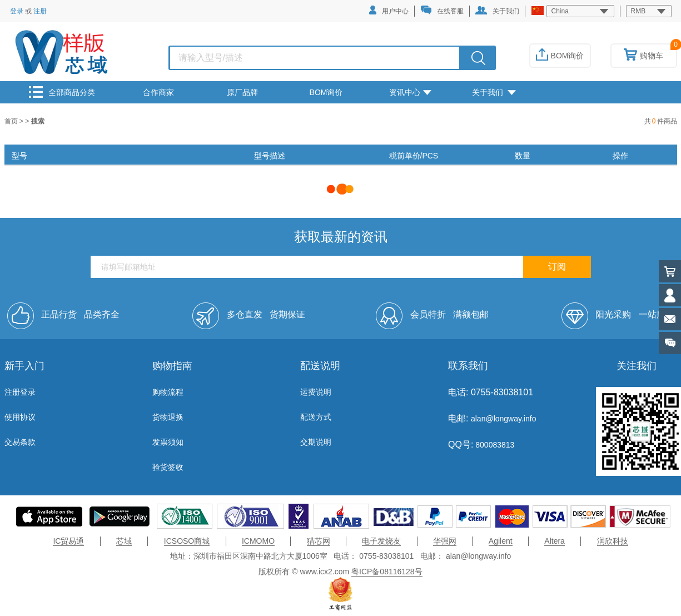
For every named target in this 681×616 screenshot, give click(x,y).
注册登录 (20, 392)
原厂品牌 (242, 92)
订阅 (557, 267)
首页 (12, 121)
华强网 (445, 541)
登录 (17, 11)
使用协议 (20, 417)
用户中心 (389, 10)
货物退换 (168, 417)
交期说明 (316, 442)
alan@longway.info (503, 419)
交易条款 (20, 442)
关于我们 (497, 11)
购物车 (643, 56)
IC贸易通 (68, 541)
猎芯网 (319, 541)
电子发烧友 (381, 541)
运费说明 (316, 392)
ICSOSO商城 (187, 541)
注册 (40, 11)
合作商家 (158, 92)
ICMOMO (258, 541)
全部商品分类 (62, 92)
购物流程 (168, 392)
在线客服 (442, 10)
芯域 (124, 541)
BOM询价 (560, 56)
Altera (555, 541)
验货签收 (168, 467)
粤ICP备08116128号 (387, 572)
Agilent (501, 541)
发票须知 (168, 442)
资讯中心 (410, 92)
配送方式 (316, 417)
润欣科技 (613, 541)
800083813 (494, 445)
